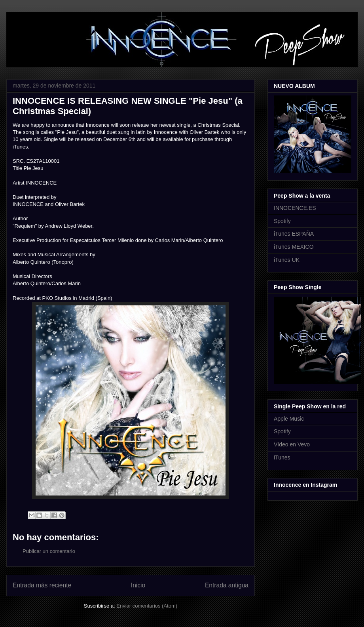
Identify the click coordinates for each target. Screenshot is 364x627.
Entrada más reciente (42, 585)
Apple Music (289, 419)
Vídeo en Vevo (292, 444)
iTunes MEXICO (294, 247)
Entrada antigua (227, 585)
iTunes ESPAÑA (294, 234)
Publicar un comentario (49, 551)
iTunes (282, 457)
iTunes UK (287, 260)
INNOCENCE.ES (295, 208)
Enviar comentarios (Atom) (147, 606)
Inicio (138, 585)
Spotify (282, 221)
